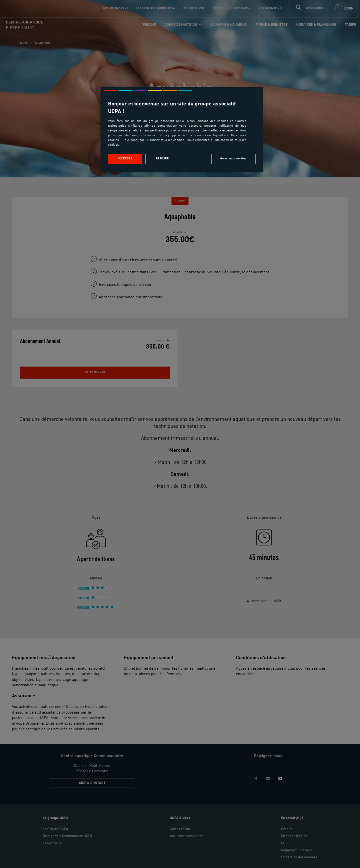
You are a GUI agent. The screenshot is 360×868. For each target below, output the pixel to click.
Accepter (125, 159)
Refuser (162, 159)
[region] (182, 130)
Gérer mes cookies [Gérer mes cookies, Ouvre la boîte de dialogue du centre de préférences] (233, 159)
